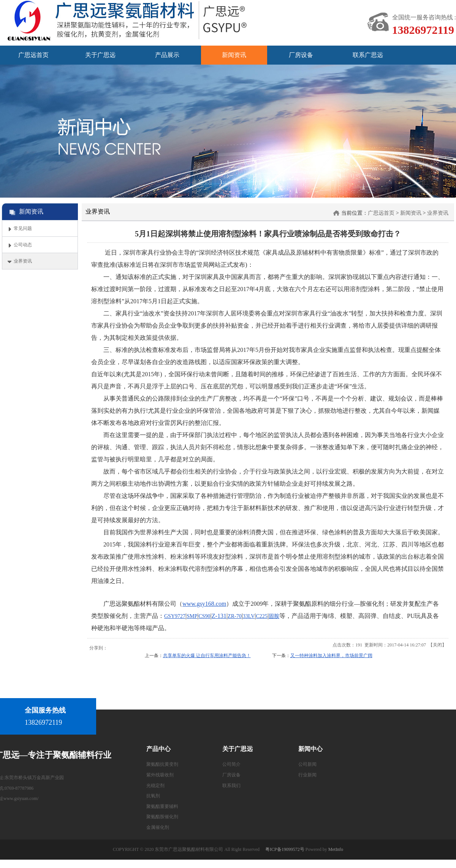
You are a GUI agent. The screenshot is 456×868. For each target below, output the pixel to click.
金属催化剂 (158, 827)
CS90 (204, 616)
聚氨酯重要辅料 (162, 806)
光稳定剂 (155, 786)
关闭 (437, 645)
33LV (249, 616)
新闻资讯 (411, 213)
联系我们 (231, 786)
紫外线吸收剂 (160, 775)
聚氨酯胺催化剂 (162, 817)
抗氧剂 (153, 796)
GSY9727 (175, 616)
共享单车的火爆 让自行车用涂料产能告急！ (207, 656)
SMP (192, 616)
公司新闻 (307, 764)
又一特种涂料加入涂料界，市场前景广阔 (331, 656)
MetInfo (336, 849)
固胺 (274, 616)
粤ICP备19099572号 (285, 849)
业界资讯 (438, 213)
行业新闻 (307, 775)
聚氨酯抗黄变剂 (162, 764)
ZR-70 (235, 616)
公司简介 (231, 764)
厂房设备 (231, 775)
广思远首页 (381, 213)
